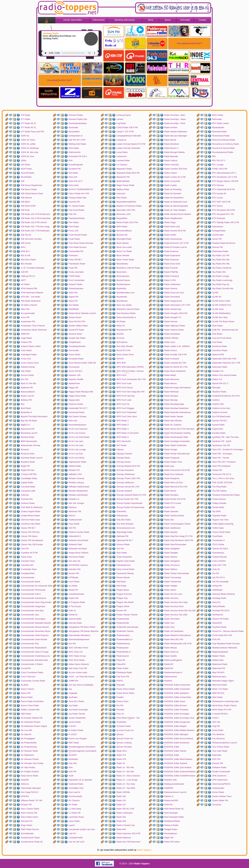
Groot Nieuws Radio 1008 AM (82, 363)
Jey (70, 689)
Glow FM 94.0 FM (77, 321)
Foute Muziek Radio (78, 235)
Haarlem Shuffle (76, 379)
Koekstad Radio (76, 784)
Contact (202, 20)
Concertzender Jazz (30, 615)
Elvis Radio (74, 148)
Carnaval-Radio (28, 487)
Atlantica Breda (28, 367)
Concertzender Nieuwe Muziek (35, 627)
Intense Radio (75, 619)
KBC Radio (74, 743)
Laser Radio (74, 821)
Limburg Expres (124, 115)
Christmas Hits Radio (30, 524)
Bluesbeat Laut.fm (29, 433)
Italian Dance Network (79, 664)
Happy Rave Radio (77, 396)
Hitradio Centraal (76, 478)
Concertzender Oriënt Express (35, 635)
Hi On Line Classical (78, 429)
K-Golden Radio (76, 730)
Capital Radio (27, 483)
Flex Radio (74, 222)
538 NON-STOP (28, 206)
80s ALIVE (26, 255)
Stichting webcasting (124, 20)
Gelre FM (73, 293)
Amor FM (25, 317)
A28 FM (24, 272)
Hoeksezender (75, 520)
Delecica (25, 784)
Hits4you (73, 507)
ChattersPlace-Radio (30, 516)
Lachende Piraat (76, 817)
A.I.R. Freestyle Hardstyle (33, 268)
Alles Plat (25, 309)
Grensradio (74, 350)
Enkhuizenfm (75, 152)
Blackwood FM (28, 429)
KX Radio (73, 805)
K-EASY (72, 726)
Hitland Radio (75, 466)
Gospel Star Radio (77, 338)
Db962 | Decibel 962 (30, 710)
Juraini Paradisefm (77, 718)
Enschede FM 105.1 (78, 156)
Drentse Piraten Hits (78, 119)
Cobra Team (26, 557)
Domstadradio (27, 833)
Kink (71, 767)
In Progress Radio (77, 602)
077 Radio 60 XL (29, 123)
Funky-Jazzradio (76, 272)
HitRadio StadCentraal (79, 487)
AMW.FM (25, 334)
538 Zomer (26, 243)
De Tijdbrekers (27, 755)
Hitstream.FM (75, 511)
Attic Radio (26, 371)
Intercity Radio (75, 623)
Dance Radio (27, 697)
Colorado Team (28, 561)
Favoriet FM (74, 202)
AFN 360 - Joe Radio (30, 297)
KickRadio (73, 759)
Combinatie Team (29, 569)
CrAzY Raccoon (28, 677)
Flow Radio (74, 227)
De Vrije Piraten (28, 767)
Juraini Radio (75, 722)
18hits (24, 160)
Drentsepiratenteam (78, 123)
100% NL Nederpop (30, 148)
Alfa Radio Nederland (31, 301)
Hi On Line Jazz (76, 441)
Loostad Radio (123, 160)
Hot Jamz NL (75, 561)
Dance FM (26, 693)
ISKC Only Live (76, 652)
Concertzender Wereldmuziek (34, 660)
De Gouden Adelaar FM (32, 718)
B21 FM (24, 379)
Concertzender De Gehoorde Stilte (37, 586)
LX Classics (122, 165)
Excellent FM (75, 169)
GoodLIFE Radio (76, 330)
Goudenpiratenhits (77, 346)
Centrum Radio (28, 503)
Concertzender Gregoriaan (33, 606)
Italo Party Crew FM (78, 668)
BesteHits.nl (26, 412)
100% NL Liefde (28, 144)
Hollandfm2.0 (75, 536)
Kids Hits (73, 763)
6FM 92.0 (25, 251)
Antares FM (26, 342)
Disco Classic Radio (30, 809)
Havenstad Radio (77, 412)
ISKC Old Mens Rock (78, 648)
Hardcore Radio (76, 404)
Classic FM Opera (29, 536)
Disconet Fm (27, 821)
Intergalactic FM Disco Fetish (82, 627)
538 (23, 181)
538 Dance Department (31, 185)
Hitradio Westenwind (78, 491)
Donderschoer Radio (30, 838)
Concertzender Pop (30, 644)
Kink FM (72, 772)
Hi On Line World (76, 458)
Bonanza (25, 449)
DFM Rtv (25, 796)
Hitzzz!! (72, 516)
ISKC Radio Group (77, 656)
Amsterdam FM (28, 321)
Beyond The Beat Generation (34, 416)
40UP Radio (26, 169)
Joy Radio (73, 705)
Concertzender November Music (36, 631)
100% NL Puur (27, 156)
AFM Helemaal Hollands (32, 293)
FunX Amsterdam (77, 280)
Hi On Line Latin (76, 445)
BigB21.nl (25, 425)
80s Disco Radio (28, 260)
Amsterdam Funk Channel (33, 326)
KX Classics (74, 800)
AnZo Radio (26, 350)
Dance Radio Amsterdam (32, 701)
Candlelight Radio (29, 478)
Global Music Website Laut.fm (82, 313)
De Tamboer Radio (29, 751)
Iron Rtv (72, 644)
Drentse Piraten (76, 115)
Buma (168, 20)
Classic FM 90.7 (28, 528)
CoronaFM (26, 668)
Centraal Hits (27, 499)
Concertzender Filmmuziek (33, 590)
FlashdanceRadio (77, 218)
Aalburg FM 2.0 (28, 276)
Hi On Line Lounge (77, 449)
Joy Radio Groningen (78, 710)
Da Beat (25, 685)
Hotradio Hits (75, 569)
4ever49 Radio (28, 173)
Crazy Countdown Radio (32, 672)
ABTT (23, 280)
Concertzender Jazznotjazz (33, 619)
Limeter (120, 119)
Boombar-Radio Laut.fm (32, 458)
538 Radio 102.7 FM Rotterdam (35, 231)
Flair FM (72, 214)
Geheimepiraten (76, 288)
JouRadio (73, 697)
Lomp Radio (122, 152)
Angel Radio (26, 338)
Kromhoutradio (75, 796)
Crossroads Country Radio (33, 681)
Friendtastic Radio (77, 264)
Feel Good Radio (76, 210)
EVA (71, 160)
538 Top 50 (26, 235)
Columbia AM (27, 565)
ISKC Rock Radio (77, 660)
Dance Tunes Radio (30, 705)
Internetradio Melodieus (79, 635)
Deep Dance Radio (30, 776)
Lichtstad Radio (76, 838)
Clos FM (25, 549)
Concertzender (28, 577)
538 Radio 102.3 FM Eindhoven (35, 214)
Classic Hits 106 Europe (32, 544)
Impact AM (73, 598)
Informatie (185, 20)
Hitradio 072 (74, 470)
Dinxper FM (26, 805)
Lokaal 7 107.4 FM (125, 132)
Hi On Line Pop (76, 454)
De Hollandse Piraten (31, 722)
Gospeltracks (75, 342)
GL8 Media (74, 305)
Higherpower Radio (77, 462)
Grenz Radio (74, 355)
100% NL (25, 136)
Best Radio (26, 408)
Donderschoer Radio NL (32, 842)
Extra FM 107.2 (76, 181)
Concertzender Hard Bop (32, 611)
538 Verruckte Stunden (31, 239)
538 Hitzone (26, 198)
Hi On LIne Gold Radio (79, 437)
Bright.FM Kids (28, 470)
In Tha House (75, 606)
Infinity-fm (73, 615)
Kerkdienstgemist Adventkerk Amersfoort (82, 747)
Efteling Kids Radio (77, 144)
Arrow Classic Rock (30, 363)
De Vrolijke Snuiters (30, 772)
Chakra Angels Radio (30, 511)
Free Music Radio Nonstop (81, 243)
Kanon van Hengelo (78, 738)
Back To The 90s (28, 383)
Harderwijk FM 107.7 (78, 408)
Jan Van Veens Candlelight (81, 685)
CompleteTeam (28, 573)
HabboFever (74, 383)
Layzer (72, 825)
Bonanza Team (28, 454)
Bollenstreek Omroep (30, 445)
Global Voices (75, 317)
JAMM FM (73, 681)
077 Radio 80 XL (29, 127)
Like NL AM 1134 (76, 842)
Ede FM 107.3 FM (77, 140)
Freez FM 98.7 (75, 260)
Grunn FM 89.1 (76, 371)
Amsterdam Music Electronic (34, 330)
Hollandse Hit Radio (78, 549)
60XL (23, 247)
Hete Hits (73, 421)
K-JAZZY (73, 734)
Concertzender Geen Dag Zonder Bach (36, 603)
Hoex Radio (74, 524)
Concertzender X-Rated (32, 664)
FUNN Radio (74, 276)
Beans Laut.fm (27, 396)
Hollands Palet (75, 544)
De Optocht (26, 734)
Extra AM (73, 177)
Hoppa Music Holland (78, 553)
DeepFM (25, 780)
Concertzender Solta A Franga (35, 652)
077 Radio (25, 119)
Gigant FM (73, 297)
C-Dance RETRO (29, 474)
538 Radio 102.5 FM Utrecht (34, 222)
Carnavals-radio (28, 491)
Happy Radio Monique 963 (81, 392)
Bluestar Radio (28, 437)
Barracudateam (28, 392)
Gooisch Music (75, 334)
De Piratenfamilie (29, 743)
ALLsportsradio (28, 313)
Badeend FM (27, 388)
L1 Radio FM (74, 813)
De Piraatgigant (28, 738)
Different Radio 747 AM (31, 800)
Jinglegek (73, 693)
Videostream (98, 20)
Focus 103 (73, 231)
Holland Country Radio (79, 532)
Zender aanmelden (73, 20)
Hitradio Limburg (76, 483)
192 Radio (25, 165)
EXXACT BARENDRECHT (81, 189)
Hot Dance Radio (76, 557)
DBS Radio (26, 714)
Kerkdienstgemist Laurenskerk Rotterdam (82, 751)
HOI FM (72, 528)
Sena (150, 20)
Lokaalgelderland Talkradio (129, 136)
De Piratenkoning (29, 747)
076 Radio (25, 115)
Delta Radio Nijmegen (31, 788)
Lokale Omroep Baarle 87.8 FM (131, 144)
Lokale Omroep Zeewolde (128, 148)
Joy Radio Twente (77, 714)
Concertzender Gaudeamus (34, 598)
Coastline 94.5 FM (29, 553)
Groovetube (74, 367)
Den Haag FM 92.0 (30, 792)
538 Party (25, 210)
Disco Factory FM (29, 813)
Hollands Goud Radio (78, 540)
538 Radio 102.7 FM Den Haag (35, 227)
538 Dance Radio (29, 189)
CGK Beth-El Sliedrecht (32, 507)
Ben (23, 404)
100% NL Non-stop (29, 152)
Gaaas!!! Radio (76, 284)
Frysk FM (73, 268)
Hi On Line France (77, 433)
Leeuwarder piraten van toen (82, 829)
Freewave (73, 255)
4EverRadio (26, 177)
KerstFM (72, 755)
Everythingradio (76, 165)
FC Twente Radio (77, 206)
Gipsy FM (73, 301)
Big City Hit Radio (29, 421)
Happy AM (73, 388)
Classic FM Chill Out (30, 532)
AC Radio (25, 284)
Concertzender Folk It (31, 594)
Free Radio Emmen (78, 247)
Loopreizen (121, 156)
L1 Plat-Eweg (75, 809)
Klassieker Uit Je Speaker (80, 780)
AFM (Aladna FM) (29, 288)
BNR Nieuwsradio (29, 441)
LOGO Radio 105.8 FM (127, 127)
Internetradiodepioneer (79, 639)
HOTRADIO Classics (78, 565)
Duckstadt (73, 127)
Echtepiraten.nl (76, 136)
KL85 (71, 776)
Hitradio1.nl (74, 499)
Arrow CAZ (26, 359)
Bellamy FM (26, 400)
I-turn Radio (74, 582)
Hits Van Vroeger (76, 503)
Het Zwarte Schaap (77, 416)
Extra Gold (73, 185)
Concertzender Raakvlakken (34, 648)
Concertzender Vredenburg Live (35, 656)
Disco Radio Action (29, 817)
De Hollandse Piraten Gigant (34, 726)
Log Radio (121, 123)
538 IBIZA (25, 202)
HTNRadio (73, 577)
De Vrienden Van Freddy (32, 763)
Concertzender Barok (31, 582)
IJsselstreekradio (76, 594)
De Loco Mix (27, 730)
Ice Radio (73, 586)
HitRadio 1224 (75, 474)
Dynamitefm (74, 132)
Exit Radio (73, 173)
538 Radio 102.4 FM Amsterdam (36, 218)
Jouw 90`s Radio (76, 701)
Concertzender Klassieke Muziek (36, 623)
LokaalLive (121, 140)
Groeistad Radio (76, 359)
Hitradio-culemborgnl (78, 495)
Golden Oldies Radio (78, 326)
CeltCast (25, 495)
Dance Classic (27, 689)
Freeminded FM (76, 251)
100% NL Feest (28, 140)
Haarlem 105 (74, 375)
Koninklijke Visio (76, 788)
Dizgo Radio (26, 825)
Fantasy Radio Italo (77, 198)
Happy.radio (74, 400)
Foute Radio (74, 239)
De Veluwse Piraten (30, 759)
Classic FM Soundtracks (32, 540)
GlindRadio (74, 309)
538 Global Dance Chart (32, 193)
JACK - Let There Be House (81, 677)
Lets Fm (72, 833)
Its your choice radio (78, 672)
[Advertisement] (16, 58)
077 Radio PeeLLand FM (32, 132)
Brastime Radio (28, 462)
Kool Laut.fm (74, 792)
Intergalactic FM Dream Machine (84, 631)
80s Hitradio (26, 264)
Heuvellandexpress (77, 425)
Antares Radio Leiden (31, 346)
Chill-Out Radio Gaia (30, 520)
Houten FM (74, 573)
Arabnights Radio (29, 355)
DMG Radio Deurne (30, 829)
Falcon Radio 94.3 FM (79, 193)
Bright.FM (25, 466)
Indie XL (72, 611)
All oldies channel (29, 305)
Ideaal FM (73, 590)
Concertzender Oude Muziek (34, 639)
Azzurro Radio (27, 375)
